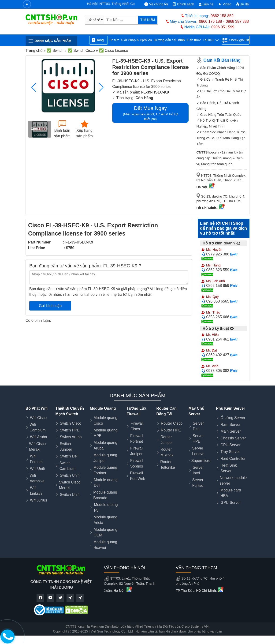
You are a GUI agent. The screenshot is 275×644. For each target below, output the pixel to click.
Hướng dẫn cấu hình (169, 40)
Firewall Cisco (137, 426)
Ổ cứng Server (233, 418)
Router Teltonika (168, 465)
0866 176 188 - (212, 21)
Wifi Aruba (39, 437)
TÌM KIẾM (148, 20)
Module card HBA (231, 493)
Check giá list (236, 40)
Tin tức (114, 40)
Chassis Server (233, 438)
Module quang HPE (106, 433)
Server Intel (198, 470)
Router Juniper (167, 440)
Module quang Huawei (105, 545)
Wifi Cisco (38, 418)
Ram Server (230, 425)
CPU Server (230, 445)
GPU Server (230, 503)
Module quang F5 (106, 507)
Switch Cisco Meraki (70, 485)
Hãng (98, 40)
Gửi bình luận (50, 306)
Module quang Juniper (105, 458)
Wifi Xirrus (39, 500)
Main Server (230, 431)
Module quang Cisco (106, 421)
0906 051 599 (223, 27)
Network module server (233, 481)
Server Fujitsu (198, 483)
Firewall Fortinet (137, 439)
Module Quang (103, 408)
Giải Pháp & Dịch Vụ (136, 40)
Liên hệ (206, 4)
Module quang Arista (106, 520)
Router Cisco (172, 423)
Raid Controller (233, 459)
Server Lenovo (198, 451)
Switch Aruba (71, 437)
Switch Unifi (70, 475)
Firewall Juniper (137, 451)
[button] (101, 87)
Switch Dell (69, 456)
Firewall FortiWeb (138, 476)
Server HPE (198, 439)
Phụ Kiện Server (230, 408)
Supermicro (201, 461)
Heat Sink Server (229, 468)
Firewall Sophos (137, 463)
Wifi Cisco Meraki (37, 447)
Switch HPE (70, 430)
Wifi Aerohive (37, 478)
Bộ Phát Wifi (37, 408)
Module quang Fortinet (105, 470)
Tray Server (230, 452)
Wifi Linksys (36, 491)
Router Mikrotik (167, 452)
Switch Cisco (71, 423)
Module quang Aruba (105, 445)
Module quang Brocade (105, 495)
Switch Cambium (67, 466)
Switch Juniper (66, 447)
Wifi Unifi (37, 469)
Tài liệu (210, 40)
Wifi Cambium (37, 427)
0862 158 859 (222, 16)
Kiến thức (194, 40)
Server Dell (198, 426)
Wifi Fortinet (36, 459)
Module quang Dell (106, 483)
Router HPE (171, 430)
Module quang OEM (106, 532)
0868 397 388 (237, 21)
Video (225, 4)
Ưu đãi (243, 4)
